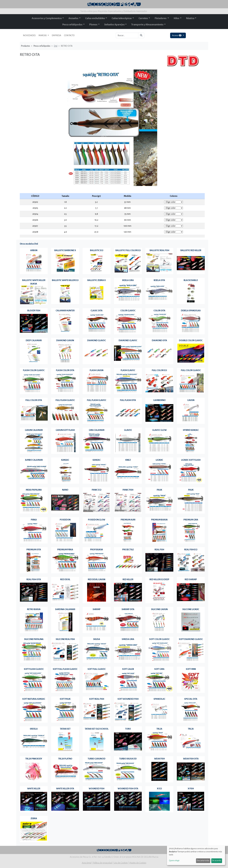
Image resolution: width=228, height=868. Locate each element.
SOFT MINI (191, 669)
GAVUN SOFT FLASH (65, 430)
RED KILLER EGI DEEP (159, 579)
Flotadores (161, 18)
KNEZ (128, 460)
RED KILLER (128, 579)
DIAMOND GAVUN (65, 340)
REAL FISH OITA (34, 579)
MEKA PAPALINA (34, 490)
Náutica (190, 18)
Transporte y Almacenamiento (147, 25)
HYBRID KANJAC (191, 430)
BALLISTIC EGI (97, 250)
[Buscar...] (127, 35)
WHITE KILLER (34, 789)
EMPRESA (56, 35)
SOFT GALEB (128, 669)
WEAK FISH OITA (191, 759)
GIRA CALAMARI (97, 430)
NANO (65, 490)
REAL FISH (159, 550)
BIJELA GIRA (128, 280)
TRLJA (159, 729)
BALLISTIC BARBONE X (65, 250)
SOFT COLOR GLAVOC (159, 639)
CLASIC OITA (97, 311)
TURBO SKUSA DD (128, 759)
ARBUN (34, 250)
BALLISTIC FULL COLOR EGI (128, 250)
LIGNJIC (159, 460)
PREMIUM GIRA (191, 520)
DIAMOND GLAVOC (97, 340)
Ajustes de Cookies (138, 863)
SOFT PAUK (65, 699)
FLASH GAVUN (97, 370)
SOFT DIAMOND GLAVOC (191, 639)
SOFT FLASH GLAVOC (34, 669)
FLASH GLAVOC (128, 370)
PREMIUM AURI (128, 520)
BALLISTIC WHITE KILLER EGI (65, 280)
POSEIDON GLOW (97, 520)
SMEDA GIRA (128, 639)
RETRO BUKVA (34, 609)
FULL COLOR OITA (34, 400)
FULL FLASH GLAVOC (65, 400)
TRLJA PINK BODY (34, 759)
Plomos (93, 25)
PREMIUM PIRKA (65, 550)
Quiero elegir (174, 861)
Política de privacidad (103, 863)
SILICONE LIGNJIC (191, 609)
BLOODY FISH (34, 311)
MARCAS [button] (43, 35)
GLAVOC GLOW (159, 430)
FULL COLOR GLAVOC (191, 370)
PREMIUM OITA (34, 550)
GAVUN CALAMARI (34, 430)
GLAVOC (128, 430)
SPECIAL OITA (191, 699)
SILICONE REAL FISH (65, 639)
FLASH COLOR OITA (65, 370)
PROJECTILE (128, 550)
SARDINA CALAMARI (65, 609)
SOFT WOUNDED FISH (128, 699)
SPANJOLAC (159, 699)
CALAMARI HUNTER (65, 311)
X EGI (159, 789)
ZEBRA (34, 818)
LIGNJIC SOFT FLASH (191, 460)
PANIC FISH (128, 490)
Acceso (177, 35)
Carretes (143, 18)
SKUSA (97, 639)
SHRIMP (97, 609)
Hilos (176, 18)
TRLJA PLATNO (65, 759)
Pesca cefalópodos (72, 25)
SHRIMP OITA (128, 609)
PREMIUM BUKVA (159, 520)
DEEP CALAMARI (34, 340)
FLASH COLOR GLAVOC (34, 370)
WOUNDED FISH (97, 789)
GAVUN (191, 400)
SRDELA (34, 729)
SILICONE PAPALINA (34, 639)
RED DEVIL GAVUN (97, 579)
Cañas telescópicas (122, 18)
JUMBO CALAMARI (34, 460)
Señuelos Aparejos (114, 25)
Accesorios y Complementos (47, 18)
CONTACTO (69, 35)
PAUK (159, 490)
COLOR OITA (159, 311)
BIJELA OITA (159, 280)
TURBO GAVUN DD (97, 759)
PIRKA (34, 520)
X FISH (191, 789)
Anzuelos (73, 18)
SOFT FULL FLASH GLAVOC (65, 669)
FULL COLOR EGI (159, 370)
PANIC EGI (97, 490)
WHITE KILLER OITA (65, 789)
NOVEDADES (29, 35)
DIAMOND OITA (159, 340)
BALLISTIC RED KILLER (191, 250)
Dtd (56, 46)
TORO (128, 729)
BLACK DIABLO (191, 280)
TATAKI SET (65, 729)
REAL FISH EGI (191, 550)
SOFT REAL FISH (97, 699)
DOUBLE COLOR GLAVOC (191, 340)
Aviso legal (87, 863)
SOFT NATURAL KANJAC (34, 699)
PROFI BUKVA (97, 550)
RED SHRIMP (191, 579)
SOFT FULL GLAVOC (97, 669)
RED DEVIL (65, 579)
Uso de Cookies (121, 863)
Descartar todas (203, 861)
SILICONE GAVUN (159, 609)
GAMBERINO (159, 400)
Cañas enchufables (95, 18)
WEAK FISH (159, 759)
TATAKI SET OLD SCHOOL (97, 729)
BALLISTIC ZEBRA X (97, 280)
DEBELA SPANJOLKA (191, 311)
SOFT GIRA (159, 669)
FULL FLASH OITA (128, 400)
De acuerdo (217, 861)
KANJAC (65, 460)
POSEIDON (65, 520)
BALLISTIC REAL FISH (159, 250)
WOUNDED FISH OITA (128, 789)
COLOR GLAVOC (128, 311)
